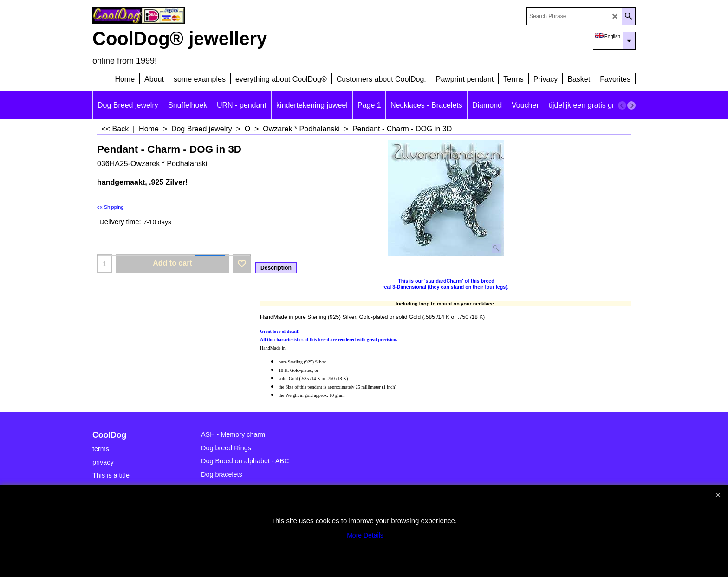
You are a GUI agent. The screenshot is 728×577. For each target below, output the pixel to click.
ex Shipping (110, 207)
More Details (365, 535)
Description (276, 268)
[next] (631, 105)
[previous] (622, 105)
